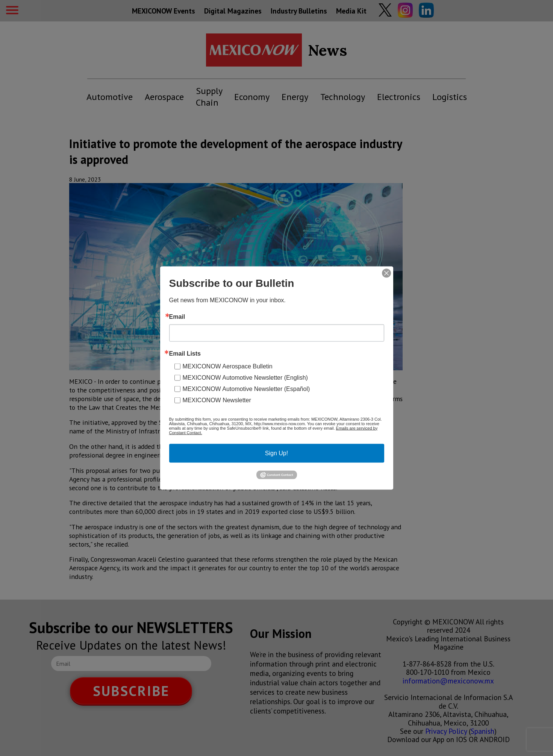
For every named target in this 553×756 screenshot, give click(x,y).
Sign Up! (276, 453)
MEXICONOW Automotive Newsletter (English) (245, 377)
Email (177, 317)
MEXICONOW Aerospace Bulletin (228, 366)
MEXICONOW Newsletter (217, 400)
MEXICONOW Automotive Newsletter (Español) (246, 389)
